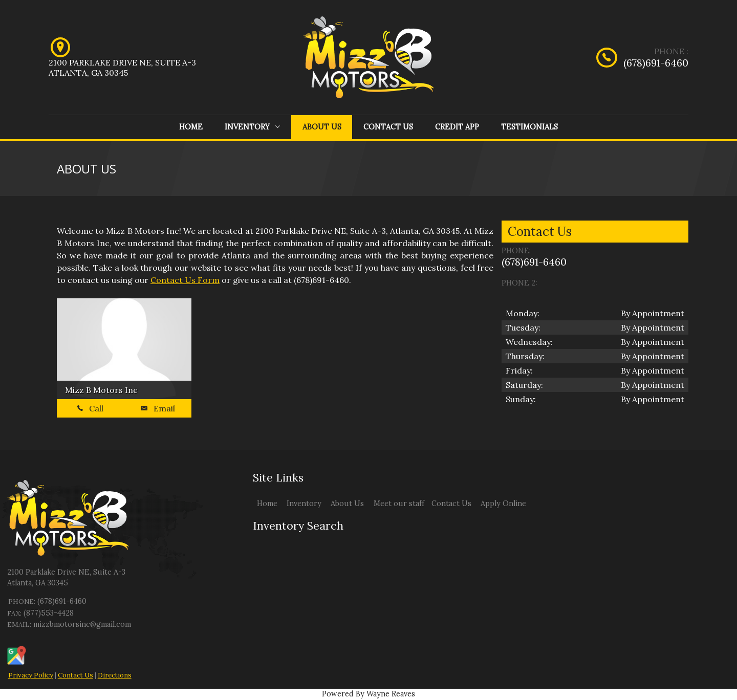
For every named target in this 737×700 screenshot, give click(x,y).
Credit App (457, 127)
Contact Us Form (185, 280)
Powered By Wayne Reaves (368, 694)
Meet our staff (399, 504)
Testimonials (529, 127)
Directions (115, 675)
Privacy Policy (31, 675)
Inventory (252, 127)
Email (158, 408)
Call (90, 408)
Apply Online (503, 504)
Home (191, 127)
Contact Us (388, 127)
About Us (322, 127)
